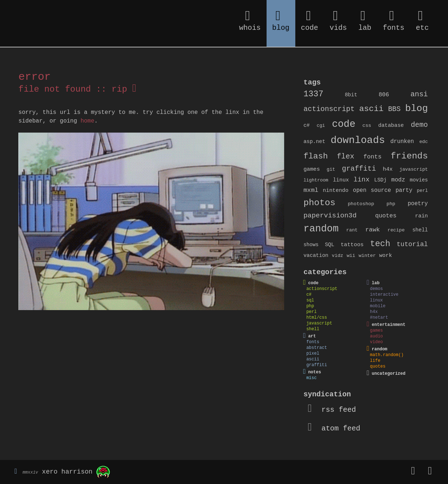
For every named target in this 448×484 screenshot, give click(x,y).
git (331, 169)
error (34, 77)
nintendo (336, 190)
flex (346, 156)
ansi (419, 94)
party (404, 190)
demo (419, 125)
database (391, 125)
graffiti (359, 169)
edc (424, 142)
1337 (313, 94)
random (321, 229)
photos (320, 203)
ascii (371, 109)
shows (311, 245)
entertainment (389, 325)
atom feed (334, 428)
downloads (358, 140)
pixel (313, 354)
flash (316, 156)
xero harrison (67, 472)
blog (417, 109)
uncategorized (389, 374)
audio (377, 336)
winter (367, 256)
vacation (316, 255)
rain (421, 216)
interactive (384, 295)
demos (377, 289)
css (367, 126)
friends (409, 156)
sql (310, 300)
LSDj (380, 180)
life (375, 361)
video (377, 342)
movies (419, 180)
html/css (317, 318)
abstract (317, 348)
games (312, 169)
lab (376, 283)
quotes (386, 216)
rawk (373, 230)
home (87, 121)
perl (422, 191)
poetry (418, 204)
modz (398, 180)
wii (351, 256)
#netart (379, 318)
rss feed (332, 410)
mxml (311, 190)
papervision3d (330, 216)
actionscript (329, 109)
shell (420, 230)
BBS (394, 109)
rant (352, 230)
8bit (351, 95)
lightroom (316, 180)
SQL (329, 245)
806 (384, 95)
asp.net (315, 142)
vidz (338, 256)
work (385, 255)
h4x (387, 169)
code (344, 124)
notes (315, 372)
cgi (321, 126)
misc (312, 378)
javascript (414, 169)
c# (307, 125)
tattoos (352, 245)
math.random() (387, 355)
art (312, 336)
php (391, 204)
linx (362, 180)
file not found (55, 89)
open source (372, 190)
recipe (396, 230)
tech (380, 244)
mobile (378, 306)
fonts (372, 157)
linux (341, 180)
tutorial (412, 244)
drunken (402, 142)
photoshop (361, 204)
